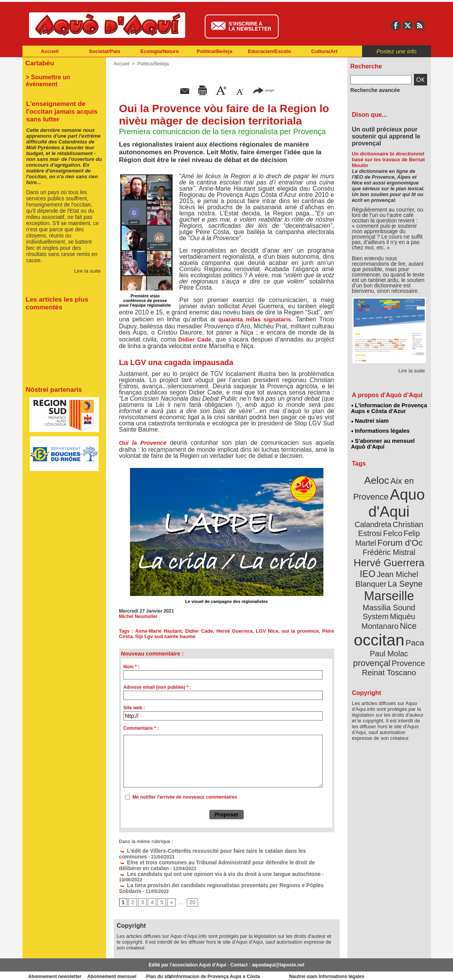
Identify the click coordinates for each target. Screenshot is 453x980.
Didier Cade (195, 339)
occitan (380, 604)
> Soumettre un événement (61, 76)
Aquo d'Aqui (387, 497)
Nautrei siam (370, 420)
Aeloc (378, 477)
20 (190, 894)
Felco (414, 516)
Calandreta (408, 507)
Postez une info (396, 51)
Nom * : (132, 667)
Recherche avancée (372, 90)
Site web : (134, 708)
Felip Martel (377, 525)
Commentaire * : (141, 728)
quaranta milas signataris (255, 319)
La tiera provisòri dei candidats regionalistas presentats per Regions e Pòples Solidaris (220, 878)
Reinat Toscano (395, 629)
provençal (406, 616)
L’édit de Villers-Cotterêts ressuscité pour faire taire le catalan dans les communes (214, 850)
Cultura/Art (325, 51)
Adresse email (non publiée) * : (157, 687)
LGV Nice (256, 631)
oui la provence (287, 631)
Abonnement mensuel (124, 968)
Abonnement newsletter (56, 968)
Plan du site (193, 968)
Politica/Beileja (215, 51)
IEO (370, 553)
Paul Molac (372, 616)
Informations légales (380, 429)
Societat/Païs (105, 51)
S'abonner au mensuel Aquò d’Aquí (383, 441)
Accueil (50, 51)
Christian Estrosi (380, 516)
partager (263, 90)
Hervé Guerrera (226, 631)
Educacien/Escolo (269, 51)
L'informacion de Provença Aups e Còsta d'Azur (389, 408)
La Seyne (403, 562)
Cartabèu (39, 62)
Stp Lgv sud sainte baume (148, 637)
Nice (406, 591)
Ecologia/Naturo (160, 51)
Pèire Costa (320, 631)
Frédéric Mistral (397, 534)
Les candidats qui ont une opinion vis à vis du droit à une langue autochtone (208, 872)
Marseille (376, 572)
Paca (412, 606)
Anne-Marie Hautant (156, 631)
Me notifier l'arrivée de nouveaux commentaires (185, 797)
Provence (379, 625)
